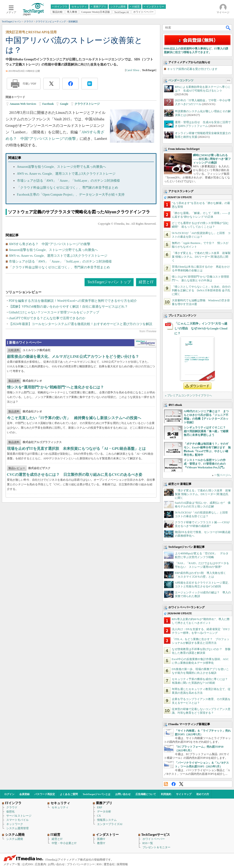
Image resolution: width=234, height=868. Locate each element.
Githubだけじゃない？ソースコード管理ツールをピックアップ (54, 312)
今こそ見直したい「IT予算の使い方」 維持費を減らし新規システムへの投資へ (74, 418)
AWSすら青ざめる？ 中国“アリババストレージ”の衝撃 (50, 244)
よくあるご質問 (69, 794)
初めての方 (203, 794)
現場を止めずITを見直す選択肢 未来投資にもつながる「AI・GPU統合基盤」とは (76, 449)
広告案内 (41, 864)
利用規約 (166, 794)
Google (64, 104)
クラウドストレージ (87, 104)
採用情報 (122, 864)
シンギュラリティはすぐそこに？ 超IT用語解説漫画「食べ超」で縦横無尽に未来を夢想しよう (206, 431)
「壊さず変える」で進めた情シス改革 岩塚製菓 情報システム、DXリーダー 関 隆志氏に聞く (201, 257)
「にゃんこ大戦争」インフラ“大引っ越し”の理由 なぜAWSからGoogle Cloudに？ (201, 328)
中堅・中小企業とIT (64, 843)
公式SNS (27, 864)
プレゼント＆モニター (156, 847)
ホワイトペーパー (154, 839)
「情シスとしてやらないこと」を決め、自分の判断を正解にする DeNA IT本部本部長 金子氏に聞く (201, 290)
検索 (228, 28)
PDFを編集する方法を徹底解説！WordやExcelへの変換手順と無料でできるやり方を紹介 (73, 301)
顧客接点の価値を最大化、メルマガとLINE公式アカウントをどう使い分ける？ (73, 357)
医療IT (101, 839)
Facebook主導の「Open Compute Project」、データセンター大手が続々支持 (71, 195)
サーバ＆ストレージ (19, 816)
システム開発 (15, 839)
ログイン (9, 794)
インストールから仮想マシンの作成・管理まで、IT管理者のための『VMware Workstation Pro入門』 (205, 464)
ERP (100, 807)
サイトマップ (184, 794)
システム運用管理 (17, 828)
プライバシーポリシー (81, 864)
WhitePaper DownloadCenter (145, 343)
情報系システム (107, 820)
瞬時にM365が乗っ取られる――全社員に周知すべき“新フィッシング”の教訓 (212, 159)
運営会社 (109, 864)
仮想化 (10, 812)
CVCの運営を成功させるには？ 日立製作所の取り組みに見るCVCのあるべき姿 (75, 475)
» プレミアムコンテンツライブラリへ (188, 395)
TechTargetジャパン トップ (109, 282)
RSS (166, 784)
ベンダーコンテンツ (181, 80)
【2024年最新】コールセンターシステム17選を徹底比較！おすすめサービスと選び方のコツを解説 (81, 324)
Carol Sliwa (133, 70)
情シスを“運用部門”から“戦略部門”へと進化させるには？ (55, 387)
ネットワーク (15, 824)
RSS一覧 (148, 843)
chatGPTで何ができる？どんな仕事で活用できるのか (47, 318)
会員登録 (24, 794)
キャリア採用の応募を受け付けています (192, 69)
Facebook (48, 104)
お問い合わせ (123, 794)
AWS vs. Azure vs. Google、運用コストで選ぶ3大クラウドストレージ (66, 174)
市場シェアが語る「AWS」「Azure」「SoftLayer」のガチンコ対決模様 (68, 181)
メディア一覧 (12, 864)
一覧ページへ (223, 475)
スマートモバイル (17, 820)
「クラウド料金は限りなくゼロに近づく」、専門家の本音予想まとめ (68, 188)
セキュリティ (60, 807)
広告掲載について (146, 794)
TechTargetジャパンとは (97, 794)
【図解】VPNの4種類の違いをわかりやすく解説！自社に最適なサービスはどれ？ (68, 307)
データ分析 (104, 812)
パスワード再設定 (45, 794)
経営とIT (146, 282)
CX (99, 816)
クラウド (12, 807)
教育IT (101, 843)
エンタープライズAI (110, 824)
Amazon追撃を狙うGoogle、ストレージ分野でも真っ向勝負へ (62, 167)
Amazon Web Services (23, 104)
